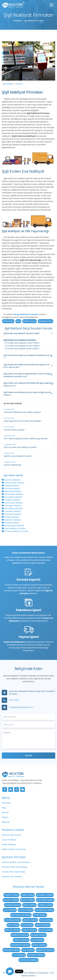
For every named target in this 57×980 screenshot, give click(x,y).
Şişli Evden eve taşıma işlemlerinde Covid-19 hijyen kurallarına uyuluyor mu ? (28, 375)
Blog (4, 808)
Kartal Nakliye (10, 910)
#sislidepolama (46, 321)
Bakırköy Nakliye (12, 930)
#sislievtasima (30, 321)
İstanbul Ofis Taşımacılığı (13, 872)
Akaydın (19, 84)
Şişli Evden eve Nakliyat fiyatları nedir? (22, 333)
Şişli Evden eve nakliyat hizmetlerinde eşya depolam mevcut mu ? (28, 384)
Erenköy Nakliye (26, 910)
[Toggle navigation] (52, 5)
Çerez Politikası (9, 840)
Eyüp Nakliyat (28, 950)
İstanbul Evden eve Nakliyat (15, 867)
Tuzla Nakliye (27, 925)
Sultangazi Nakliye (11, 950)
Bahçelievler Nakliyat (20, 945)
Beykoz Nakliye (27, 900)
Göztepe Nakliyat (13, 905)
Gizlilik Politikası (9, 845)
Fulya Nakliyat (37, 940)
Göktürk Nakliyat (21, 940)
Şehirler (5, 813)
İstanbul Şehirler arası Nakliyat (16, 862)
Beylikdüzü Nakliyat (20, 935)
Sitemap (6, 822)
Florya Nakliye (46, 920)
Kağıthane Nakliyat (45, 950)
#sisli (18, 321)
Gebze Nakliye (29, 905)
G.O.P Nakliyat (19, 955)
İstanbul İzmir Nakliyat (12, 877)
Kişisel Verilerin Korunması (14, 849)
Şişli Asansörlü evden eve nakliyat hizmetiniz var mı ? (28, 357)
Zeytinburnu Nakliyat (28, 960)
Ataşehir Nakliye (11, 895)
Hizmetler (6, 803)
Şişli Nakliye (8, 84)
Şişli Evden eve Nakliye (21, 915)
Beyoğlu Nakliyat (38, 935)
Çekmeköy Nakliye (45, 900)
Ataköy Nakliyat (29, 930)
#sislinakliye (8, 321)
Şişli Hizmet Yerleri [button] (13, 475)
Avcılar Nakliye (46, 930)
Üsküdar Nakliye (30, 920)
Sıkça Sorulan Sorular (11, 835)
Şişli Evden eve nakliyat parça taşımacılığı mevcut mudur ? (27, 394)
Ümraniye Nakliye (13, 920)
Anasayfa (17, 21)
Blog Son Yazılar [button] (13, 403)
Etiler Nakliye (13, 925)
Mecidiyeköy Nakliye (44, 910)
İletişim (5, 817)
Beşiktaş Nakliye (43, 925)
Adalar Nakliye (28, 895)
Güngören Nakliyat (36, 955)
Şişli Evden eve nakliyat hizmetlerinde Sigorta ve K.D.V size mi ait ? (26, 366)
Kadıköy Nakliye (45, 905)
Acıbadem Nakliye (45, 895)
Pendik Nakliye (40, 915)
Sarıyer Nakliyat (39, 945)
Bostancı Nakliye (11, 900)
